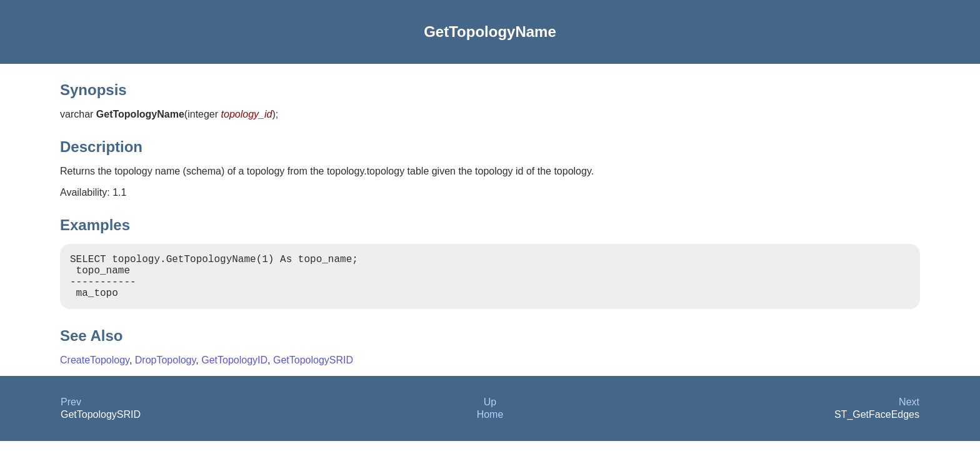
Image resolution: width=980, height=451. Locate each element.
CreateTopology (95, 370)
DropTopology (166, 370)
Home (490, 424)
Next (909, 412)
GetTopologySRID (313, 370)
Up (490, 412)
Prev (71, 412)
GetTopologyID (234, 370)
